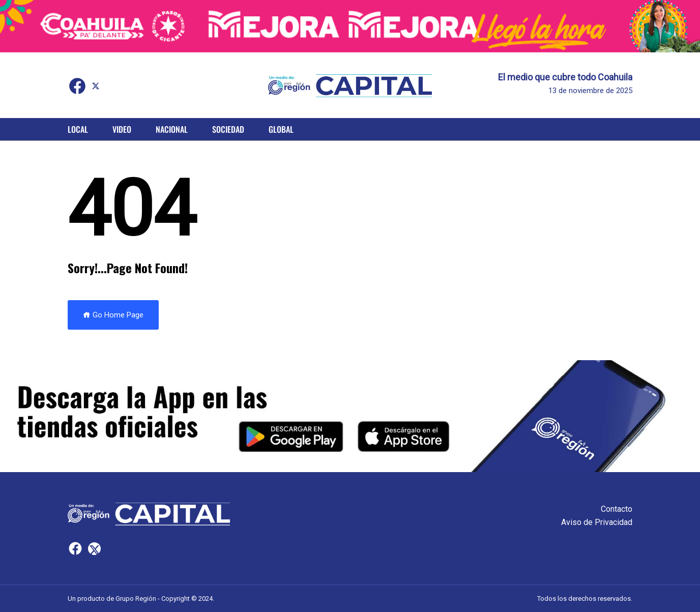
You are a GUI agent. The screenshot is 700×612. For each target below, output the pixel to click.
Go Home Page (113, 315)
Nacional (172, 129)
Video (122, 129)
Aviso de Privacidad (597, 522)
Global (281, 129)
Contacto (617, 509)
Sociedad (228, 129)
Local (78, 129)
